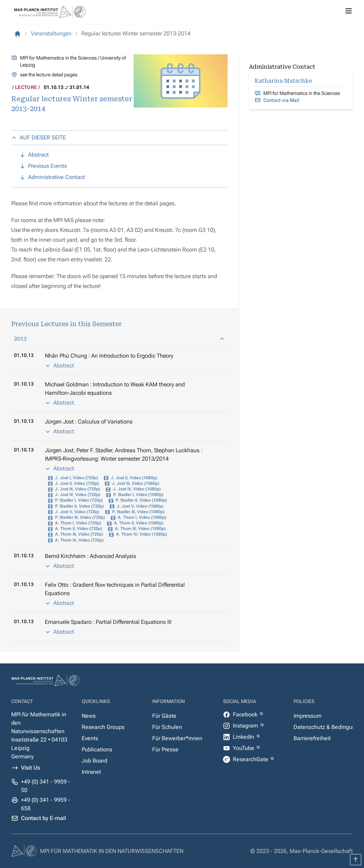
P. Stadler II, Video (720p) (79, 506)
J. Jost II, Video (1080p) (134, 478)
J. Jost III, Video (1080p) (136, 483)
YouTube (244, 748)
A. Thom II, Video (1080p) (139, 523)
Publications (97, 749)
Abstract (59, 366)
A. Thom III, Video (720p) (79, 534)
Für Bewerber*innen (177, 738)
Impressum (308, 716)
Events (90, 738)
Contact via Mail (281, 100)
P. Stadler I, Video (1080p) (138, 495)
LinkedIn (244, 737)
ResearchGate (251, 759)
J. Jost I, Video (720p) (76, 478)
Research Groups (103, 727)
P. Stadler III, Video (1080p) (138, 512)
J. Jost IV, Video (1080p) (137, 489)
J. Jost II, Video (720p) (77, 483)
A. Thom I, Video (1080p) (142, 517)
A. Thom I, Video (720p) (78, 523)
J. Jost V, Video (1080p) (140, 506)
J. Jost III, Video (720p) (77, 489)
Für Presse (165, 749)
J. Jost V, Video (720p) (77, 512)
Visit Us (31, 768)
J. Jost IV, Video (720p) (78, 495)
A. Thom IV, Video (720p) (79, 540)
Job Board (95, 761)
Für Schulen (167, 727)
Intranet (91, 772)
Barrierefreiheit (312, 738)
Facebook (246, 714)
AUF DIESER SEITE (39, 137)
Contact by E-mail (43, 818)
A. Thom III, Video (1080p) (140, 529)
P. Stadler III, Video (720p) (80, 517)
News (89, 716)
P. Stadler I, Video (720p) (79, 500)
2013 (119, 339)
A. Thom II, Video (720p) (79, 529)
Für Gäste (164, 716)
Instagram (246, 726)
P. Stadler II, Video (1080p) (141, 500)
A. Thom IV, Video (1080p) (141, 534)
